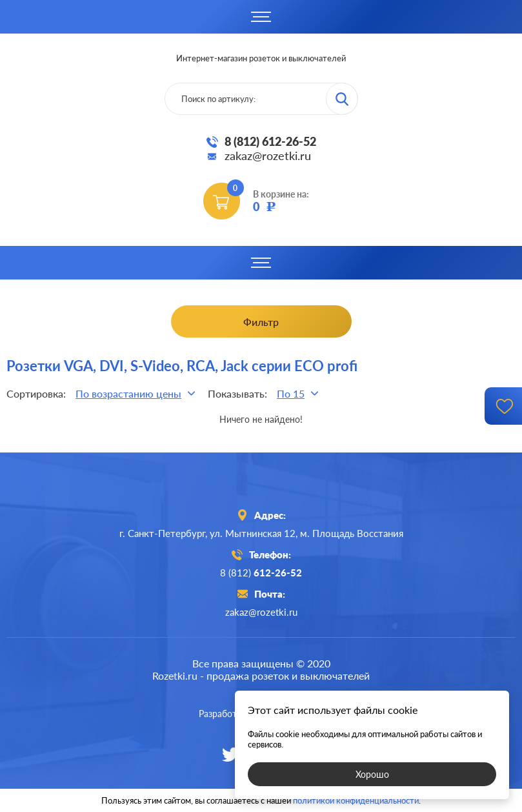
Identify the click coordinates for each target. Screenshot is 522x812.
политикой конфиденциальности (356, 800)
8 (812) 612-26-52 (270, 141)
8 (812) (261, 573)
